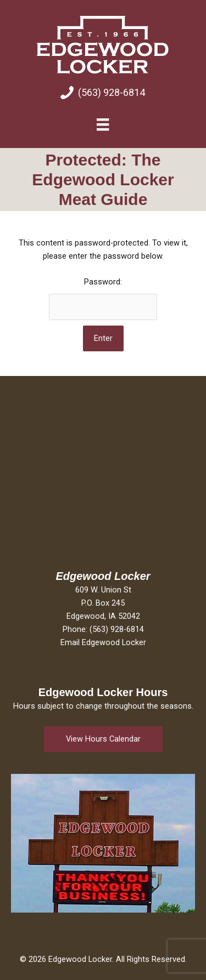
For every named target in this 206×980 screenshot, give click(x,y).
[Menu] (103, 124)
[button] (103, 739)
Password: (103, 298)
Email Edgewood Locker (103, 642)
